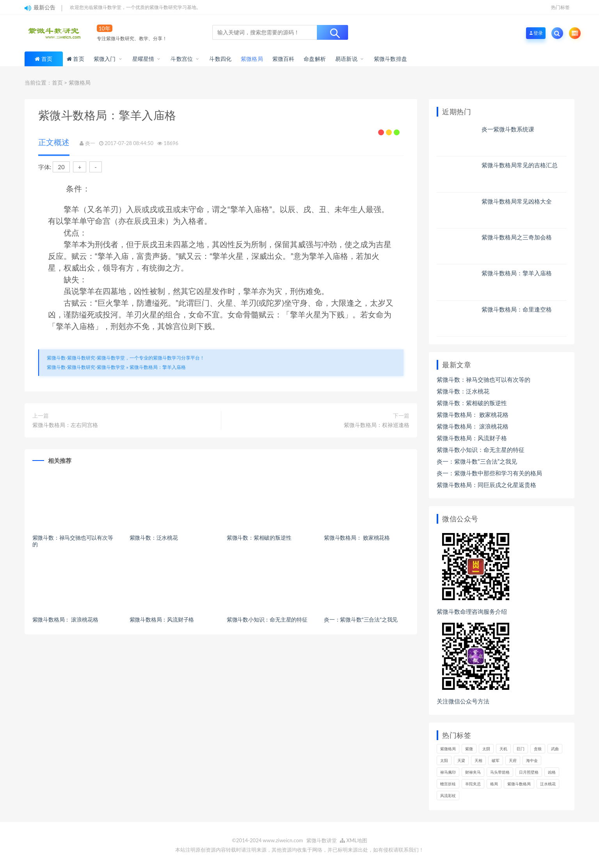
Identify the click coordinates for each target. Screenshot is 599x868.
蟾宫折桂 (448, 784)
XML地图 (354, 840)
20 (61, 167)
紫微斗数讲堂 (322, 840)
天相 (478, 760)
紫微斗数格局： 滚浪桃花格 (65, 619)
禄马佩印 (448, 772)
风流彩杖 (448, 795)
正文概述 (54, 142)
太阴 (486, 749)
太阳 (444, 760)
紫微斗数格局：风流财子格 (162, 619)
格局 (494, 784)
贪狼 (538, 749)
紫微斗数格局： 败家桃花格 (357, 538)
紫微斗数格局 (519, 784)
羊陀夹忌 (473, 784)
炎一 (90, 143)
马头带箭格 (500, 772)
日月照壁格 (529, 772)
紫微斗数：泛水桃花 (154, 538)
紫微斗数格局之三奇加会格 (517, 237)
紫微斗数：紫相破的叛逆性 (259, 538)
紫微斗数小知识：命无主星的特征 (267, 619)
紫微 (469, 749)
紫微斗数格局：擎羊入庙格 (158, 367)
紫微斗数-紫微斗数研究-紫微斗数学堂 (86, 367)
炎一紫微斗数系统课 (508, 129)
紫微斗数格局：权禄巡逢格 (377, 425)
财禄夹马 (473, 772)
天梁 (461, 760)
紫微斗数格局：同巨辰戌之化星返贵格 (486, 485)
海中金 (532, 760)
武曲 (555, 749)
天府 (513, 760)
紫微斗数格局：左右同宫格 (65, 425)
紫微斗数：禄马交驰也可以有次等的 (73, 541)
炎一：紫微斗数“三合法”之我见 (361, 619)
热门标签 (560, 7)
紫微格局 (80, 82)
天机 (503, 749)
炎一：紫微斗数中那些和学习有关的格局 (489, 473)
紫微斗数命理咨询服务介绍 (472, 611)
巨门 (521, 749)
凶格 (552, 772)
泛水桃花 (548, 784)
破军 (496, 760)
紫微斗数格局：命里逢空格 (517, 309)
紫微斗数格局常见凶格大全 (517, 201)
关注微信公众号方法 (463, 701)
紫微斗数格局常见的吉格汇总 (520, 165)
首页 (47, 59)
